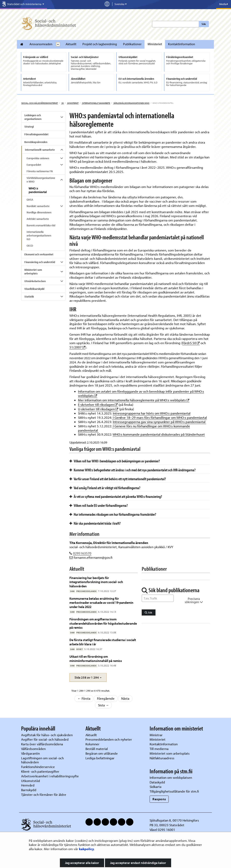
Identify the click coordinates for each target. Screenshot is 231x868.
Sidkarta (155, 787)
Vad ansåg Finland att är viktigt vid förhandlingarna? (105, 488)
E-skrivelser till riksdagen (98, 404)
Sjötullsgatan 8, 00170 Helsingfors (174, 820)
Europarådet (34, 165)
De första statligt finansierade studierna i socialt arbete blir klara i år (103, 642)
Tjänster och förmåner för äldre (44, 794)
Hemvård (28, 785)
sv (62, 103)
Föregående (106, 698)
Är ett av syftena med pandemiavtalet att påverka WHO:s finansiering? (116, 496)
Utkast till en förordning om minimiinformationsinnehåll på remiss (96, 658)
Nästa (125, 698)
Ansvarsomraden (41, 44)
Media (224, 4)
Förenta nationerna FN (40, 171)
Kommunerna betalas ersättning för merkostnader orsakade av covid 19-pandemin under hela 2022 (101, 603)
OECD (30, 246)
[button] (88, 677)
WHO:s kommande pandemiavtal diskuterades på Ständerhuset (159, 434)
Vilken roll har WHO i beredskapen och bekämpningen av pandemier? (115, 461)
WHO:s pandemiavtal (38, 190)
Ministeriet (155, 44)
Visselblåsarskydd (34, 289)
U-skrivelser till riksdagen (98, 409)
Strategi (29, 127)
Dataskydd (157, 782)
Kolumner (92, 744)
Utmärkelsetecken (35, 281)
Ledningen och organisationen (33, 117)
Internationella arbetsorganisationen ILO (39, 235)
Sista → (104, 705)
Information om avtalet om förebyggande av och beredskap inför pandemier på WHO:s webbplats (141, 393)
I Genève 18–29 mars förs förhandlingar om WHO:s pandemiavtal (159, 417)
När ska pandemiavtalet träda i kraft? (95, 523)
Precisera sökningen (194, 600)
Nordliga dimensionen (39, 212)
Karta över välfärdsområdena (42, 744)
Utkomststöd (31, 781)
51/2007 (77, 347)
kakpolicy (86, 849)
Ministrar (156, 735)
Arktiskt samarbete (38, 219)
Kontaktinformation (182, 44)
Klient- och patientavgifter (40, 771)
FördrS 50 (191, 343)
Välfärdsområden (33, 749)
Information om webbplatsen (171, 777)
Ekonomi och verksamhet (39, 254)
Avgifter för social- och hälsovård (45, 739)
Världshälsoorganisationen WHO (131, 103)
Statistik (29, 296)
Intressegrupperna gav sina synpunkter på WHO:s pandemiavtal (160, 422)
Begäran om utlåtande (102, 753)
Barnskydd (29, 790)
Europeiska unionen (38, 158)
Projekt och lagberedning (100, 44)
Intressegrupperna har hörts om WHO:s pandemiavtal (152, 413)
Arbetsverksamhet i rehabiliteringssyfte (50, 776)
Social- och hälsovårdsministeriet (40, 103)
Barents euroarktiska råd (41, 225)
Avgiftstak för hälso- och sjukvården (47, 735)
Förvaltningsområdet (36, 134)
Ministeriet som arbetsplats (33, 272)
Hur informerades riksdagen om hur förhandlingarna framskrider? (113, 514)
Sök (204, 24)
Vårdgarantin (30, 753)
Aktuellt (71, 44)
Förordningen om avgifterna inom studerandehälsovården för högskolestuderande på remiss (103, 623)
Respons (159, 799)
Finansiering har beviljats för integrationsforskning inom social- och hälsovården (96, 582)
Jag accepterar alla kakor (82, 863)
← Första (84, 698)
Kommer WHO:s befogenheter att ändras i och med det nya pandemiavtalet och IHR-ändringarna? (132, 470)
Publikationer (132, 44)
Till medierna (159, 749)
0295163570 (82, 553)
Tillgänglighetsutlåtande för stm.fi (174, 791)
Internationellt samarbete (96, 103)
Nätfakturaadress (162, 758)
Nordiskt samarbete (38, 206)
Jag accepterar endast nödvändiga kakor (138, 863)
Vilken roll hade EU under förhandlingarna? (99, 505)
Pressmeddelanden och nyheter (109, 739)
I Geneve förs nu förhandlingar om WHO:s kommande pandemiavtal (134, 428)
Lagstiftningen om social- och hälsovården (42, 760)
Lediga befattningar (100, 758)
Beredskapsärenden (36, 142)
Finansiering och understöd (40, 262)
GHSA (30, 200)
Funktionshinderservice (38, 767)
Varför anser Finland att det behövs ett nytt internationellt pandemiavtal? (118, 479)
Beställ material (97, 749)
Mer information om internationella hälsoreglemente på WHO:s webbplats (134, 400)
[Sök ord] (158, 598)
